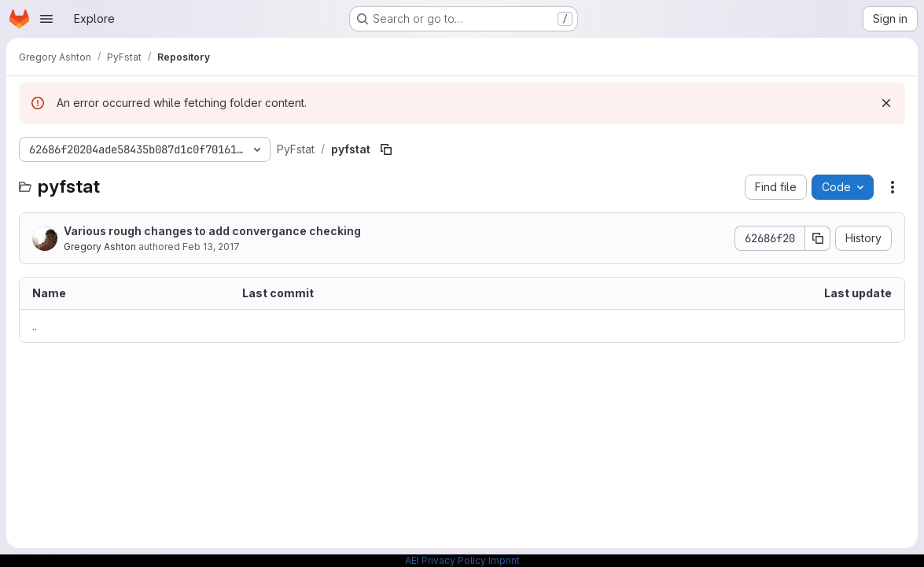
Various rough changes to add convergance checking (212, 231)
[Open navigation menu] (46, 19)
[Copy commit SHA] (818, 238)
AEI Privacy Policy (445, 560)
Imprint (504, 560)
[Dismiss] (886, 103)
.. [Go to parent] (35, 326)
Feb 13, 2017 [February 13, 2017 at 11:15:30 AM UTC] (211, 247)
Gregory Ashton (100, 247)
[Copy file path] (386, 149)
